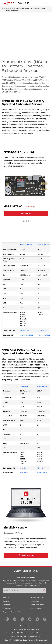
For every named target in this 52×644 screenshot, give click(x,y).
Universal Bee (42, 386)
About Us (6, 598)
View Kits (23, 468)
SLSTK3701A (25, 330)
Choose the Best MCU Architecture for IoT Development (26, 633)
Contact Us (7, 608)
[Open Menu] (47, 3)
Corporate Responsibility (12, 612)
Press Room (35, 601)
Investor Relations (37, 598)
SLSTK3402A (42, 330)
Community (7, 605)
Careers (6, 601)
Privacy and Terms (37, 605)
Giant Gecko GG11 (27, 245)
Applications (10, 8)
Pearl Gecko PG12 (44, 245)
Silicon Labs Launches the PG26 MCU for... (26, 637)
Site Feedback (36, 608)
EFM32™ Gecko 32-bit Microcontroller (26, 630)
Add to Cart (26, 214)
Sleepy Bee (24, 386)
